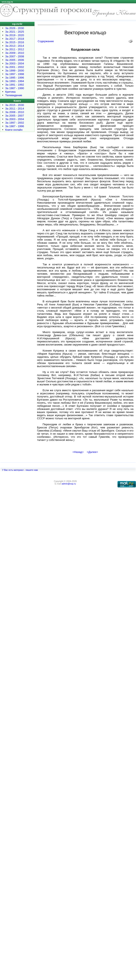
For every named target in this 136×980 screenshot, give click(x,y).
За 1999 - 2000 (15, 71)
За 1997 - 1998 (15, 74)
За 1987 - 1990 (15, 88)
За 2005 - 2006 (15, 60)
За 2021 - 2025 (15, 32)
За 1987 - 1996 (15, 126)
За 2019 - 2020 (15, 35)
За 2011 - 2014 (15, 109)
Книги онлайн (14, 130)
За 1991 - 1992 (15, 85)
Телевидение (14, 95)
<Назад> (78, 452)
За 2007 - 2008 (15, 56)
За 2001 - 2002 (15, 67)
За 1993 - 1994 (15, 81)
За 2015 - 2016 (15, 42)
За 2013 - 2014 (15, 46)
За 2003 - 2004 (15, 63)
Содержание (46, 41)
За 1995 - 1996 (15, 78)
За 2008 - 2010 (15, 112)
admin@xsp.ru (69, 484)
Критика (10, 92)
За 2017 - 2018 (15, 39)
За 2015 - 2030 (15, 105)
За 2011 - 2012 (15, 49)
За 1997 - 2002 (15, 123)
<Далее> (92, 452)
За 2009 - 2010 (15, 53)
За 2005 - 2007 (15, 116)
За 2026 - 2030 (15, 28)
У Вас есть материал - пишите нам (20, 470)
